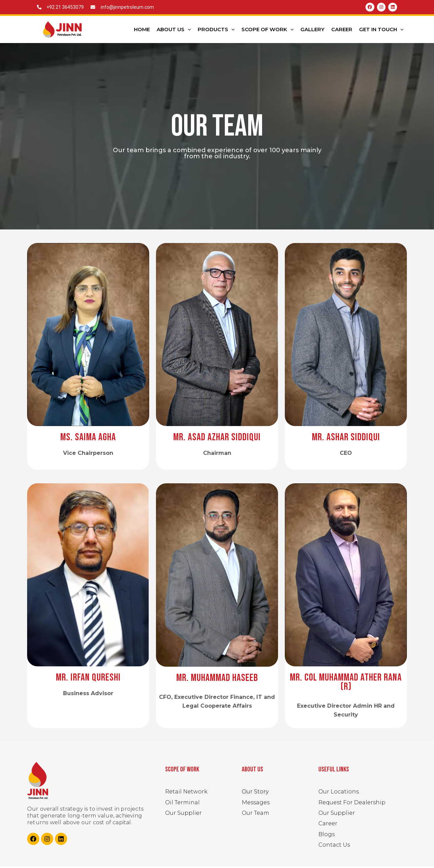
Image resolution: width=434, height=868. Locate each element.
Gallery (312, 31)
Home (142, 31)
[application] (188, 31)
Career (342, 31)
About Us (174, 31)
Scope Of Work (268, 31)
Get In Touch (381, 31)
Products (216, 31)
